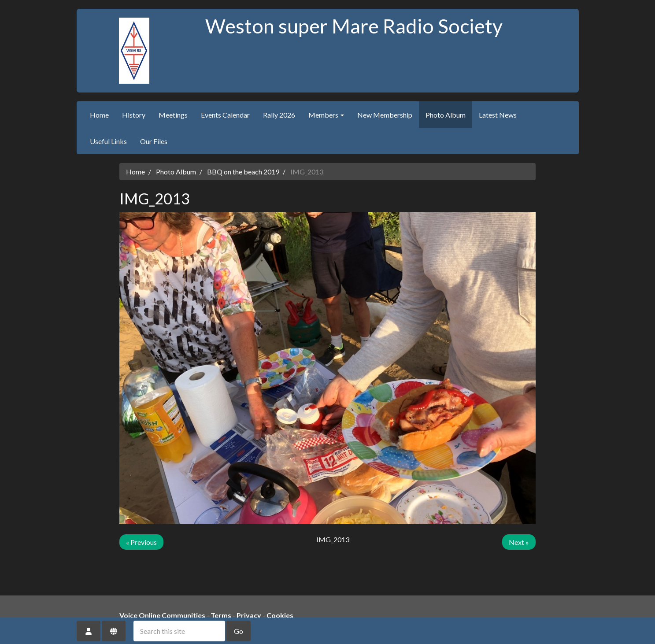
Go (239, 631)
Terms (221, 615)
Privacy (249, 615)
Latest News (498, 115)
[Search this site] (179, 631)
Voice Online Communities (162, 615)
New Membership (385, 115)
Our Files (154, 141)
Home (99, 115)
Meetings (173, 115)
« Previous (141, 542)
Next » (519, 542)
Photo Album (446, 115)
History (134, 115)
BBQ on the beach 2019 (243, 172)
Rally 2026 (279, 115)
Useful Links (108, 141)
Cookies (280, 615)
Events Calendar (225, 115)
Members (326, 115)
